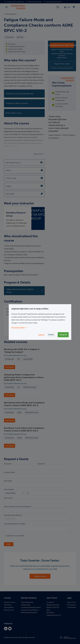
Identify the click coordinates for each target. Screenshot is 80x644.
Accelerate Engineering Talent (31, 607)
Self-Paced (8, 605)
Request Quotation (53, 605)
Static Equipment (10, 14)
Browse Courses (9, 602)
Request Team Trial (53, 607)
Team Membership (27, 602)
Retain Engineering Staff (29, 612)
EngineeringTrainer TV (54, 615)
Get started (10, 367)
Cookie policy (72, 607)
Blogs (48, 610)
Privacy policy (72, 605)
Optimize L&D (26, 605)
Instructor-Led (9, 610)
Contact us (50, 602)
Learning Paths (9, 607)
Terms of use (71, 602)
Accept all (63, 335)
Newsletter (50, 612)
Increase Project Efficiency (30, 610)
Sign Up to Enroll (40, 576)
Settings (41, 335)
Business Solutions (29, 598)
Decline (51, 335)
